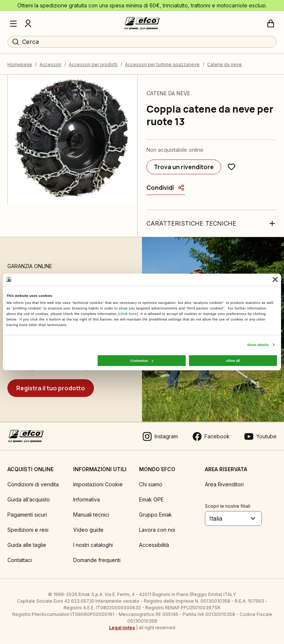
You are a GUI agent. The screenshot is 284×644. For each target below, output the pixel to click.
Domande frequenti (97, 561)
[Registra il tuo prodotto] (51, 388)
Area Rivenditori (224, 485)
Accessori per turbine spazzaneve (162, 65)
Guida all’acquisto (29, 500)
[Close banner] (275, 280)
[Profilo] (28, 24)
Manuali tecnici (91, 515)
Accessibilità (154, 546)
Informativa (87, 500)
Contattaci (20, 561)
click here (128, 314)
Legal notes (122, 628)
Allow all (233, 360)
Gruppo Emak (155, 515)
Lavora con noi (157, 530)
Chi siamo (151, 485)
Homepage (20, 65)
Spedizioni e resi (28, 530)
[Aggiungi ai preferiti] (231, 168)
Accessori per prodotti (93, 65)
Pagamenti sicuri (27, 515)
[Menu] (13, 24)
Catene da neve (224, 65)
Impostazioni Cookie (98, 485)
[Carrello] (271, 24)
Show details (258, 345)
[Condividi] (166, 188)
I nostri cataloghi (93, 546)
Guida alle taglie (27, 546)
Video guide (88, 530)
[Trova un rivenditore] (184, 168)
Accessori (50, 65)
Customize (142, 360)
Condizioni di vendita (33, 485)
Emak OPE (151, 500)
